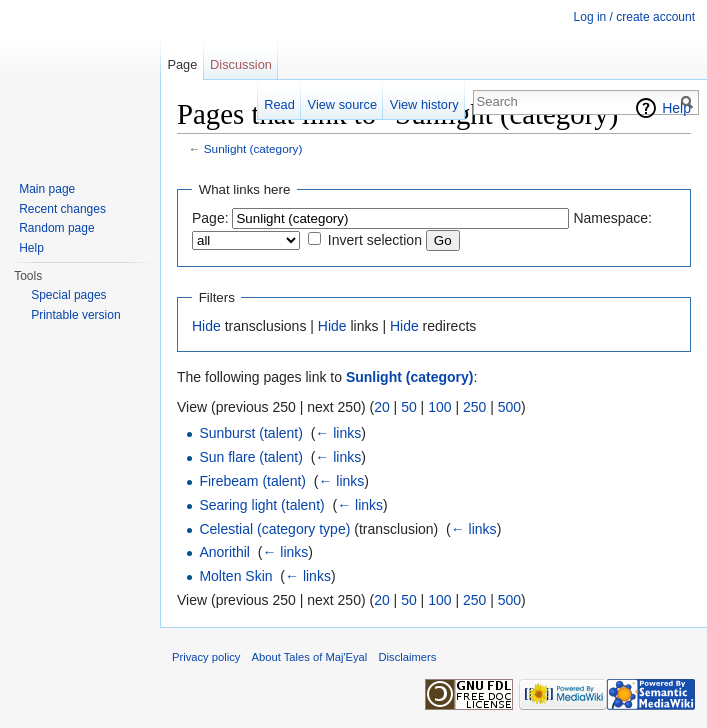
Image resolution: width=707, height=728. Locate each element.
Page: (210, 218)
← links (338, 433)
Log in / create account (634, 17)
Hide (206, 326)
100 (439, 407)
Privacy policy (206, 657)
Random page (56, 228)
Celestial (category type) (274, 529)
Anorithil (224, 552)
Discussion (241, 64)
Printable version (75, 315)
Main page (47, 189)
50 (409, 407)
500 (509, 407)
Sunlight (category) (253, 148)
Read (279, 104)
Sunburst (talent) (251, 433)
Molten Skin (235, 576)
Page (182, 64)
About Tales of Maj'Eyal (310, 657)
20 (382, 407)
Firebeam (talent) (252, 481)
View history (424, 104)
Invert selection (375, 240)
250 (474, 407)
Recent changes (62, 209)
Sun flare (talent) (251, 457)
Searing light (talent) (261, 505)
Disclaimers (408, 657)
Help (676, 108)
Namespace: (612, 218)
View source (342, 104)
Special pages (68, 295)
